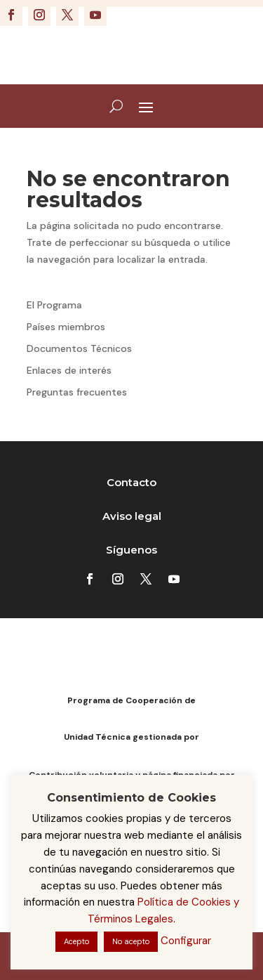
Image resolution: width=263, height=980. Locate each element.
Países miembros (66, 327)
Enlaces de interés (69, 370)
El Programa (54, 305)
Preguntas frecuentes (77, 392)
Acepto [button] (76, 941)
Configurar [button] (186, 941)
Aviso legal (132, 516)
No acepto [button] (131, 941)
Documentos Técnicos (79, 348)
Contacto (131, 482)
